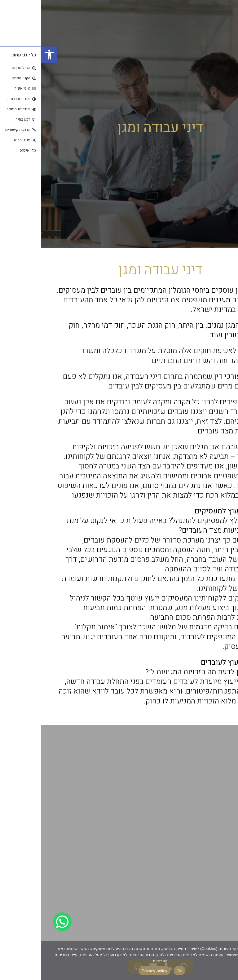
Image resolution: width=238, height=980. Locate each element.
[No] (228, 960)
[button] (8, 55)
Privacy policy (113, 971)
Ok (138, 971)
